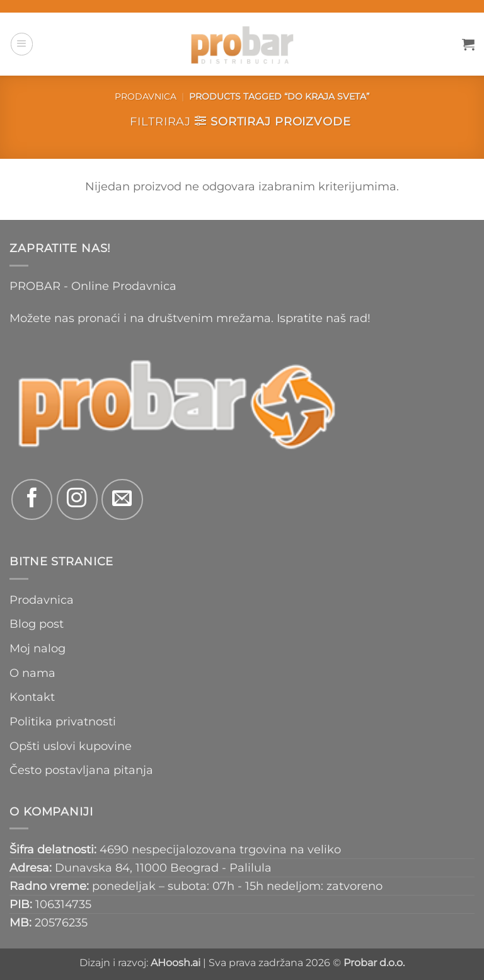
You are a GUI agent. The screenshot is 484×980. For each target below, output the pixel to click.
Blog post (37, 624)
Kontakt (32, 697)
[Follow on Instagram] (77, 499)
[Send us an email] (122, 499)
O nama (32, 673)
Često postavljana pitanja (81, 770)
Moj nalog (37, 648)
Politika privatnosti (63, 721)
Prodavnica (146, 96)
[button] (22, 44)
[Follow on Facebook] (32, 499)
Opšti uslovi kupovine (71, 746)
